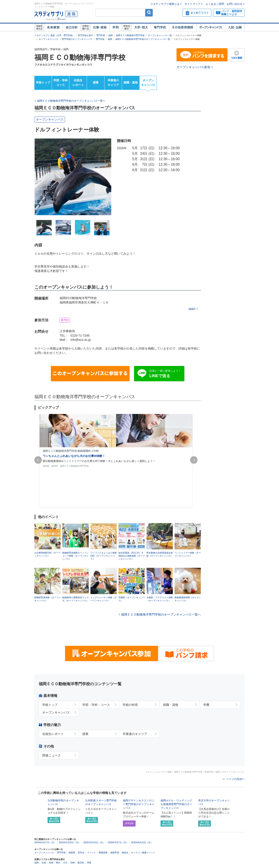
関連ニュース (51, 755)
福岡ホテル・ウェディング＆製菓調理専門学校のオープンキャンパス (176, 804)
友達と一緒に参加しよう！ (165, 374)
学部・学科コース (61, 83)
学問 (116, 27)
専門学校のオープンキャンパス (77, 39)
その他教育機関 (183, 27)
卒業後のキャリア (113, 83)
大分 (65, 863)
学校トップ (43, 83)
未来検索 (53, 27)
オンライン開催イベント (143, 853)
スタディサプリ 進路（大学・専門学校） (54, 35)
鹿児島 (81, 863)
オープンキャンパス (211, 27)
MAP (192, 309)
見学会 (81, 853)
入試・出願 (235, 27)
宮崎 (72, 863)
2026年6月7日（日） (118, 842)
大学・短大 (141, 27)
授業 (96, 83)
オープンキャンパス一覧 (160, 35)
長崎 (51, 863)
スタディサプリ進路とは (165, 4)
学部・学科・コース (96, 705)
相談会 (125, 853)
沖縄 (89, 863)
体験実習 (115, 853)
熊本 (58, 863)
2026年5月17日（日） (45, 842)
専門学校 (160, 27)
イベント (92, 853)
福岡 (111, 35)
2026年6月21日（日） (142, 842)
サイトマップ (192, 4)
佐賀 (44, 863)
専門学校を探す (85, 35)
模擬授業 (103, 853)
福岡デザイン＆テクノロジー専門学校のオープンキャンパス (139, 804)
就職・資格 (131, 83)
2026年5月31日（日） (94, 842)
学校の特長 (130, 705)
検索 (149, 13)
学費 (206, 705)
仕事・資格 (100, 27)
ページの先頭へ (235, 779)
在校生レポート (78, 83)
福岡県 (72, 853)
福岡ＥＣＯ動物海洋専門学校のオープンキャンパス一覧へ (161, 614)
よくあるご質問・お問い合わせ (224, 4)
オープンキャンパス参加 (193, 67)
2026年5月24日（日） (70, 842)
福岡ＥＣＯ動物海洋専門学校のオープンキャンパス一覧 (143, 39)
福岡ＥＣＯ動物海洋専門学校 (130, 35)
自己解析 (72, 27)
